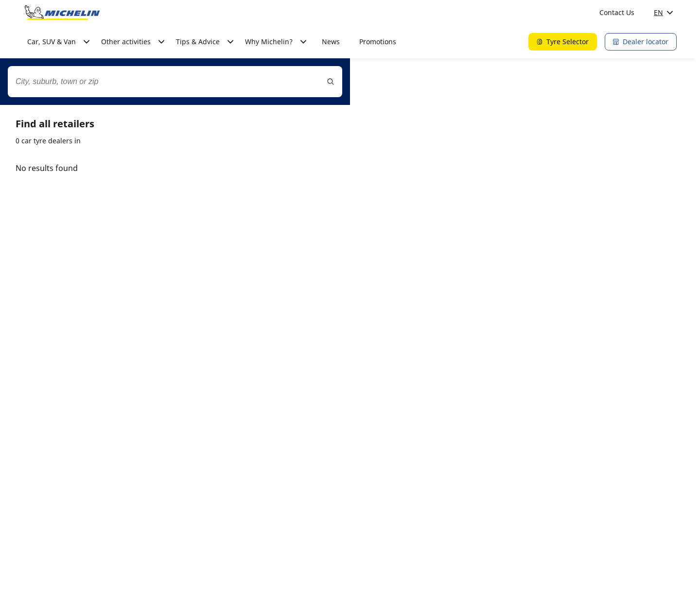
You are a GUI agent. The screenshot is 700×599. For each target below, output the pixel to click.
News (331, 42)
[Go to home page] (62, 13)
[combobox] (175, 82)
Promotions (378, 42)
